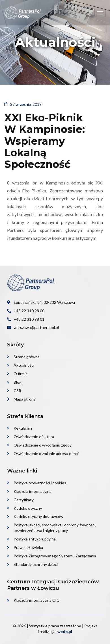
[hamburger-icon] (100, 13)
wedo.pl (65, 631)
